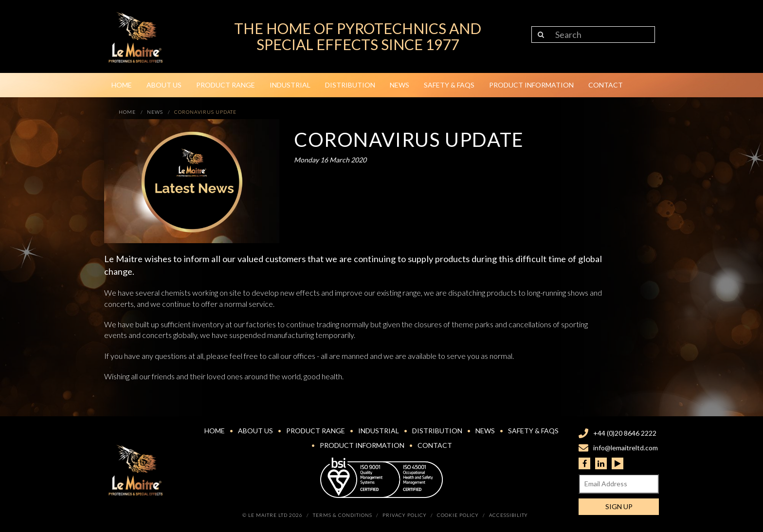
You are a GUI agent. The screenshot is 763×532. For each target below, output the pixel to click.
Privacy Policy (405, 515)
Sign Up (619, 506)
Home (122, 85)
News (400, 85)
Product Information (531, 85)
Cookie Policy (458, 515)
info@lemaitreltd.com (626, 448)
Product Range (226, 85)
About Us (164, 85)
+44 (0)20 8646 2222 (625, 433)
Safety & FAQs (449, 85)
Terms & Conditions (343, 515)
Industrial (290, 85)
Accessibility (509, 515)
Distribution (350, 85)
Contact (606, 85)
